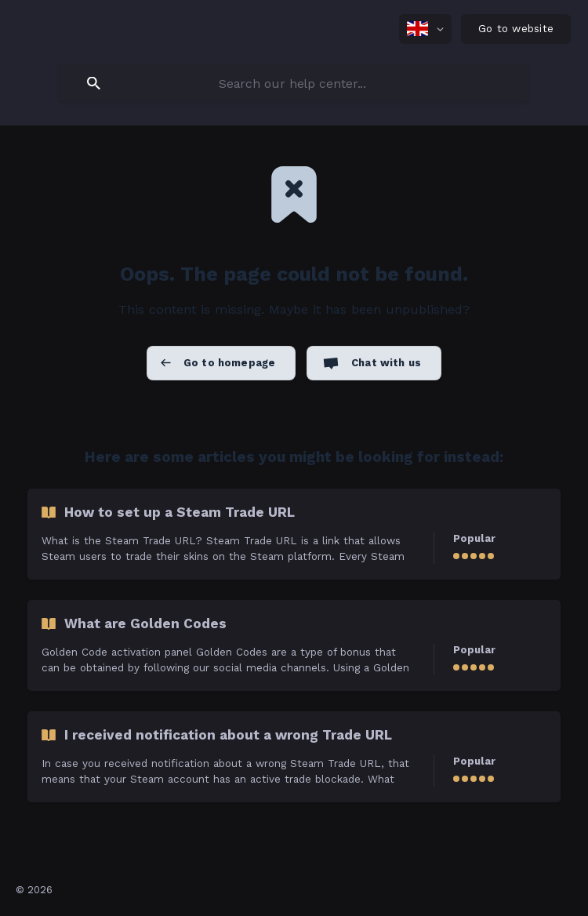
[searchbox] (294, 83)
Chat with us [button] (386, 363)
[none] (425, 29)
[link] (294, 534)
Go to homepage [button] (229, 363)
